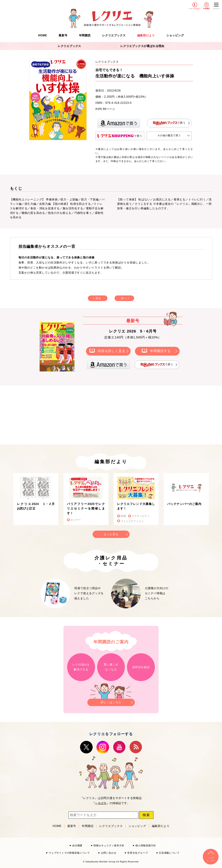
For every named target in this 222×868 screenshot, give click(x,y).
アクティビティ (141, 516)
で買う (169, 123)
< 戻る (97, 298)
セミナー (76, 520)
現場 (123, 516)
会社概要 (77, 846)
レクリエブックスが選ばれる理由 (142, 46)
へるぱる (101, 803)
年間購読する (160, 351)
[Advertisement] (81, 414)
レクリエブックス (114, 35)
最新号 (63, 35)
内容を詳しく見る (111, 351)
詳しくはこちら (111, 701)
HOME (43, 35)
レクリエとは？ (195, 9)
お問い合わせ (109, 853)
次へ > (125, 298)
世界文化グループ (138, 853)
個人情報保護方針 (146, 846)
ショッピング (175, 35)
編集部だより (146, 35)
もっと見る (111, 534)
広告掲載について (169, 853)
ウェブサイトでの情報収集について (69, 853)
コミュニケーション (132, 521)
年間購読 (206, 9)
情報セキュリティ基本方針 (109, 846)
